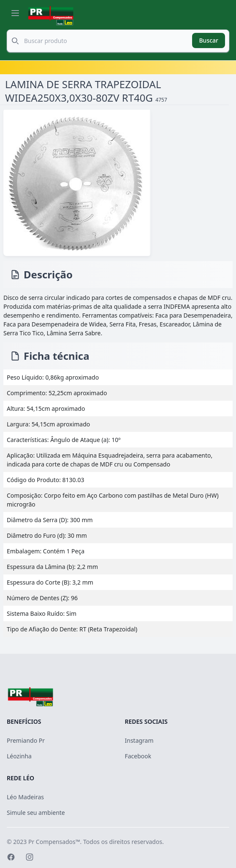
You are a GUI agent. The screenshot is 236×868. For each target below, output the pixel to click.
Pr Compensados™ (54, 842)
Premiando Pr (26, 740)
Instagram (139, 740)
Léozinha (19, 756)
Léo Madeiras (25, 797)
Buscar (209, 40)
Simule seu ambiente (36, 813)
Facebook (138, 756)
